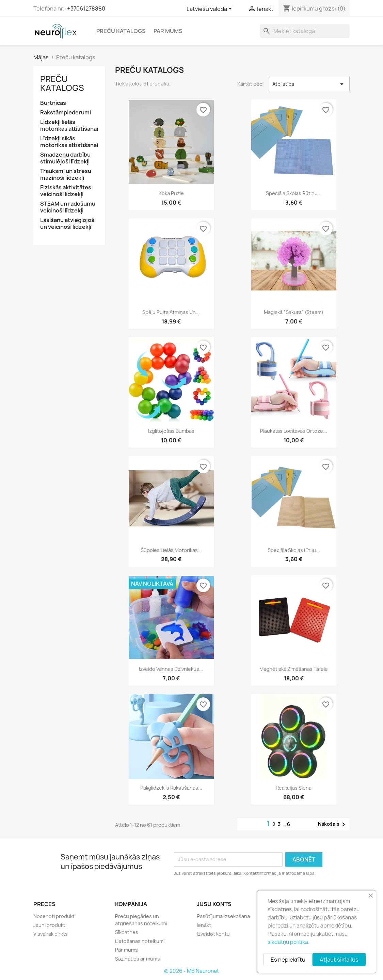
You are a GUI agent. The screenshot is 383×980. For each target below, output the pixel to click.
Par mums (168, 31)
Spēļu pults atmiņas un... (171, 312)
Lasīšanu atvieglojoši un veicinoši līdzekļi (68, 224)
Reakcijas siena (294, 788)
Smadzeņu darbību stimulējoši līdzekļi (65, 158)
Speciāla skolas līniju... (294, 550)
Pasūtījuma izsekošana (223, 916)
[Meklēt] (305, 31)
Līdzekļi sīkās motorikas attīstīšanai (69, 142)
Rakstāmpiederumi (66, 113)
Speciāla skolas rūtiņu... (294, 193)
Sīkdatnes (127, 932)
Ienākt (204, 925)
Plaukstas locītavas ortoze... (294, 431)
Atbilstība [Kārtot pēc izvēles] (309, 84)
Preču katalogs (121, 31)
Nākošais (333, 824)
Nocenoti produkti (54, 916)
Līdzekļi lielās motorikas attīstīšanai (69, 125)
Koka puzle (171, 193)
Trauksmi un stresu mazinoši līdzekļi (66, 175)
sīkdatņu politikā (288, 942)
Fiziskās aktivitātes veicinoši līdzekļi (66, 191)
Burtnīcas (53, 103)
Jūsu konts (214, 904)
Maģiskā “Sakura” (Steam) (294, 312)
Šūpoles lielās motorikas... (171, 550)
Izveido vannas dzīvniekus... (171, 669)
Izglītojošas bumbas (171, 431)
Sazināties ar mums (138, 959)
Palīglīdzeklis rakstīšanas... (171, 788)
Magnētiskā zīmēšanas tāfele (294, 669)
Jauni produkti (50, 925)
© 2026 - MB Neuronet (191, 971)
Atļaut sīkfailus (339, 960)
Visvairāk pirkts (51, 934)
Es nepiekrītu (288, 960)
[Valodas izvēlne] (210, 9)
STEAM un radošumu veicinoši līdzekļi (68, 207)
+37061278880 (86, 9)
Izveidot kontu (213, 934)
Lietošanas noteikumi (140, 941)
